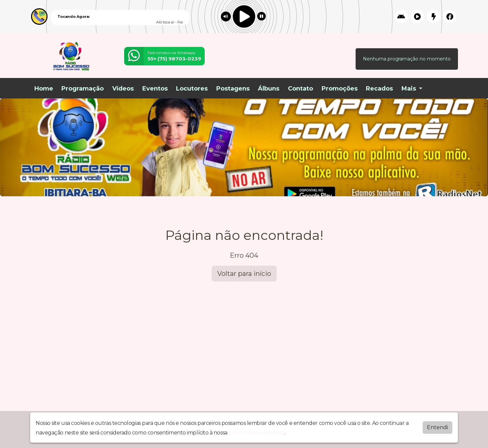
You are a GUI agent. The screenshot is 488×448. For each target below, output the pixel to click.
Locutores (192, 89)
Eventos (155, 89)
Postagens (233, 89)
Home (44, 89)
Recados (379, 89)
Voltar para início (244, 274)
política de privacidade (257, 433)
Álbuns (269, 89)
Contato (300, 89)
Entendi (437, 427)
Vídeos (123, 89)
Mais (410, 89)
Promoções (340, 89)
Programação (83, 89)
